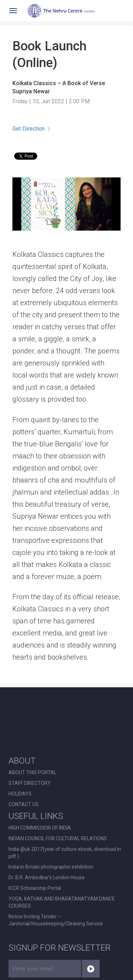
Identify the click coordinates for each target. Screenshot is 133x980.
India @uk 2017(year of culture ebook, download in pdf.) (65, 853)
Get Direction (31, 129)
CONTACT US (24, 804)
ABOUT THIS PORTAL (32, 772)
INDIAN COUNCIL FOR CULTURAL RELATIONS (58, 838)
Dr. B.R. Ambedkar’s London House (47, 877)
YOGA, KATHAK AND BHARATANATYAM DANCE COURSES (62, 902)
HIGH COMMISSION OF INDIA (40, 828)
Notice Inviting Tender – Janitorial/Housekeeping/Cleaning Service (56, 920)
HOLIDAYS (20, 794)
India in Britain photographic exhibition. (51, 867)
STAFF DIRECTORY (30, 783)
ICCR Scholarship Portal (35, 888)
